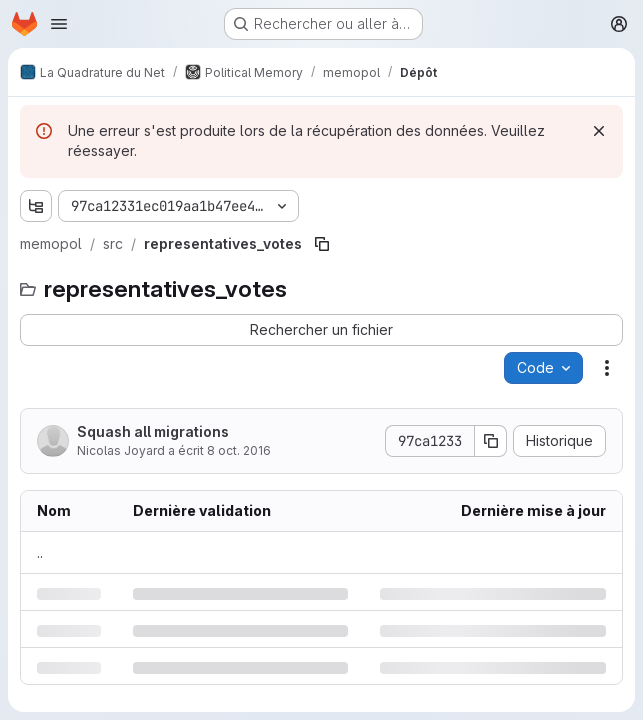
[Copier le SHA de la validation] (491, 441)
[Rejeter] (599, 131)
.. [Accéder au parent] (40, 552)
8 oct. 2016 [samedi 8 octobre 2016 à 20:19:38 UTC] (239, 450)
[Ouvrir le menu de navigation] (59, 24)
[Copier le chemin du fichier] (322, 244)
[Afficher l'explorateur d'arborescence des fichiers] (36, 206)
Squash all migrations (153, 431)
